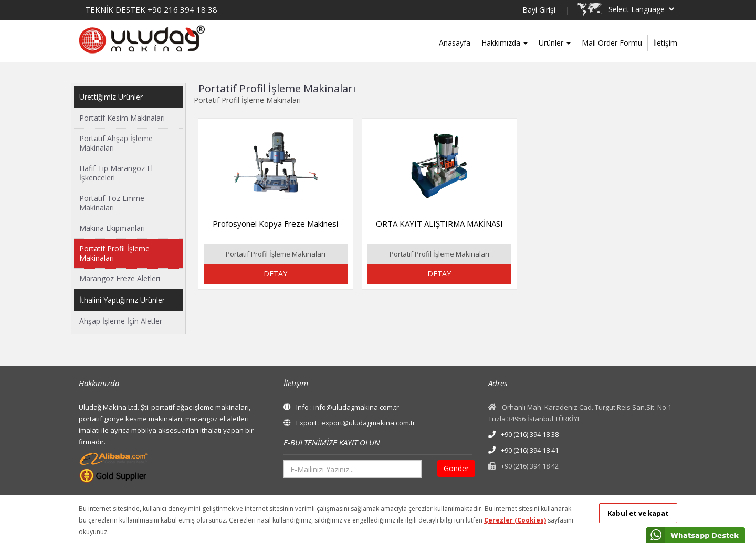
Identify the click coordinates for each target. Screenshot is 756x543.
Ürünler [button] (555, 43)
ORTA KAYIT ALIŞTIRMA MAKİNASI (439, 223)
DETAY (275, 274)
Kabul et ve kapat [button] (638, 513)
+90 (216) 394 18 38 (523, 434)
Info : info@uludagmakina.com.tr (341, 407)
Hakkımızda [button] (505, 43)
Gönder (456, 468)
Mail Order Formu (612, 43)
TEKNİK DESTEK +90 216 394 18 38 (151, 9)
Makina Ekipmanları (112, 228)
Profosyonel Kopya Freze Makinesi (275, 223)
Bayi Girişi (539, 10)
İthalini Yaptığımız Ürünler (122, 300)
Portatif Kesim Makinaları (122, 118)
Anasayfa (455, 43)
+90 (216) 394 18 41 (523, 450)
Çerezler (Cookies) (515, 520)
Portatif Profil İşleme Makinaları (114, 253)
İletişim (665, 43)
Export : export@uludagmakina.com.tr (349, 423)
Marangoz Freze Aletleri (120, 278)
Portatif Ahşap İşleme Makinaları (116, 143)
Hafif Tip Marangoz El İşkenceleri (116, 173)
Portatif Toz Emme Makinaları (112, 203)
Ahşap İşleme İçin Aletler (121, 321)
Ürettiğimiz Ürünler (111, 97)
